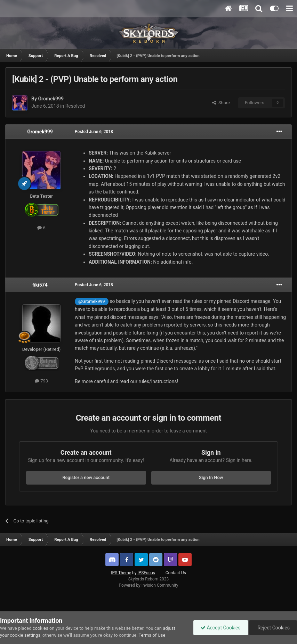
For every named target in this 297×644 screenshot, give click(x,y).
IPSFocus (146, 573)
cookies (41, 628)
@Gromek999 (92, 301)
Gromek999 (51, 99)
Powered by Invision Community (149, 585)
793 (41, 381)
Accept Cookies (221, 628)
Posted (94, 132)
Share (221, 103)
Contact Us (176, 573)
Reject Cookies (273, 628)
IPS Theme (121, 573)
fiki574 (40, 285)
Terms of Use (152, 635)
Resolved (75, 106)
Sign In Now (211, 477)
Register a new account (86, 477)
